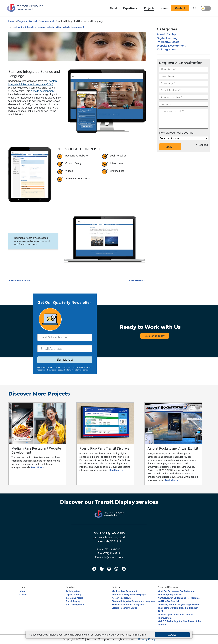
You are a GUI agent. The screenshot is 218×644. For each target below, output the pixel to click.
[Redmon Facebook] (102, 573)
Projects (22, 21)
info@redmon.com (113, 557)
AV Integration (166, 49)
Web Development (75, 605)
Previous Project (20, 281)
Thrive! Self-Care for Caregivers (128, 605)
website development (73, 27)
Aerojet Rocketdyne (122, 598)
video (59, 27)
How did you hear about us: (176, 133)
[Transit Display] (109, 522)
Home (12, 21)
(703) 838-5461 (113, 549)
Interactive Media (168, 42)
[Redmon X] (94, 573)
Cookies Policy (123, 635)
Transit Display (166, 34)
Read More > (38, 467)
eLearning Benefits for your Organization (178, 605)
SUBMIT (170, 147)
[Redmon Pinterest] (116, 573)
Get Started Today (155, 336)
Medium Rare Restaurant (124, 591)
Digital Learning (167, 38)
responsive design (46, 27)
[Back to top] (211, 640)
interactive (31, 27)
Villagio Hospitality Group (124, 608)
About (22, 591)
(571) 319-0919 (112, 553)
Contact (23, 595)
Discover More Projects (39, 394)
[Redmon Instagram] (109, 573)
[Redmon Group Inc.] (25, 11)
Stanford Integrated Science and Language (133, 601)
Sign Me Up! (65, 360)
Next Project (137, 281)
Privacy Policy (147, 639)
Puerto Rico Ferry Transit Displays (129, 595)
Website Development (41, 21)
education (19, 27)
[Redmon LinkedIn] (124, 573)
